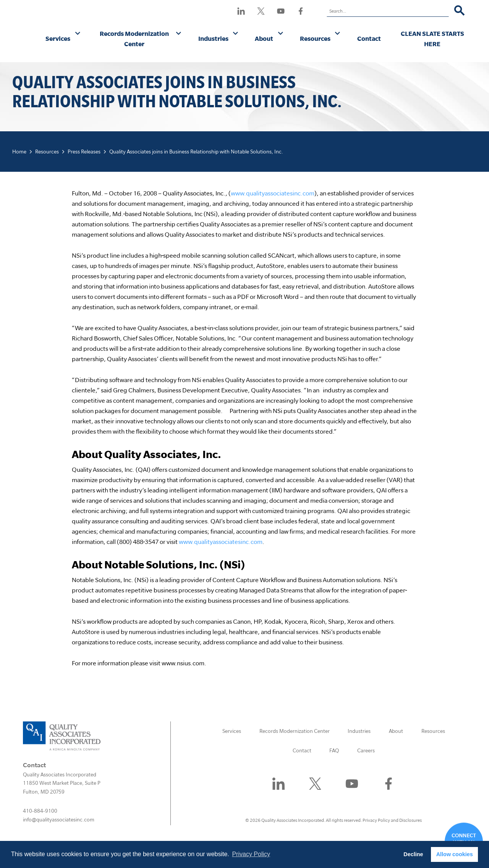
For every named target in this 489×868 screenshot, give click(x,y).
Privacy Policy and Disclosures (392, 820)
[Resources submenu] (338, 34)
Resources (315, 38)
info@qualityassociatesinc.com (59, 820)
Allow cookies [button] (455, 854)
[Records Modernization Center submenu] (179, 34)
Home (19, 152)
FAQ (334, 750)
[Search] (459, 11)
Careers (366, 750)
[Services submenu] (78, 34)
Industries (213, 38)
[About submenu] (281, 34)
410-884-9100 (40, 811)
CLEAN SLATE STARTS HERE (432, 39)
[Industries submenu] (236, 34)
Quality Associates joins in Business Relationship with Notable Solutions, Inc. (196, 152)
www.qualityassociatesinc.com (273, 193)
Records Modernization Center (134, 39)
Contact (369, 38)
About (264, 38)
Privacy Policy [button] (251, 854)
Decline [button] (413, 854)
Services (58, 38)
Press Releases (84, 152)
